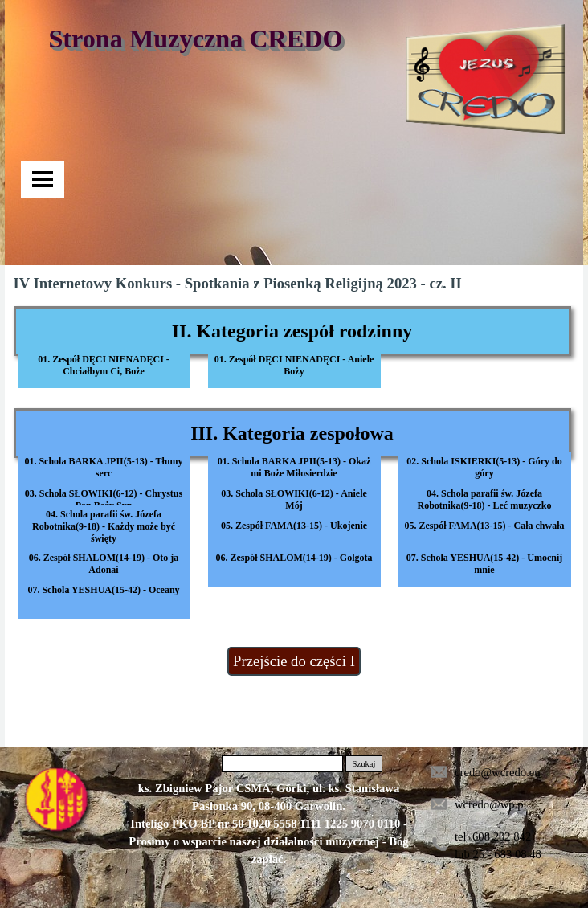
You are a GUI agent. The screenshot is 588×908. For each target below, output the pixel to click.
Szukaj (363, 764)
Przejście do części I (294, 661)
